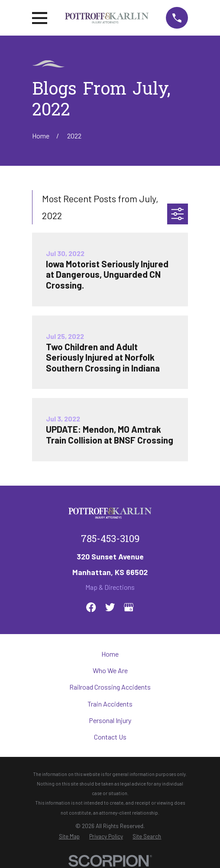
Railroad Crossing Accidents (110, 687)
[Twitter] (110, 607)
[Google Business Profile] (129, 607)
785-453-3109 (110, 540)
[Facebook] (91, 607)
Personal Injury (110, 720)
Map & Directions (110, 587)
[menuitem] (69, 837)
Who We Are (110, 670)
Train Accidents (110, 704)
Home (110, 654)
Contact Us (110, 737)
